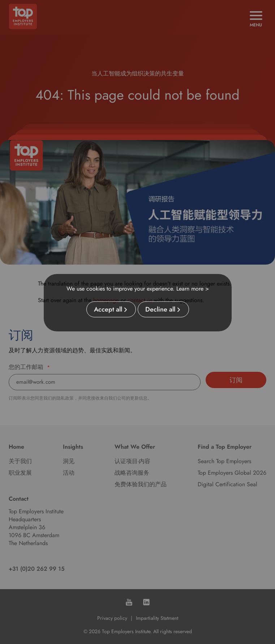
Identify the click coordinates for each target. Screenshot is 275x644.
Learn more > (193, 289)
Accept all (108, 309)
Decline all (160, 309)
